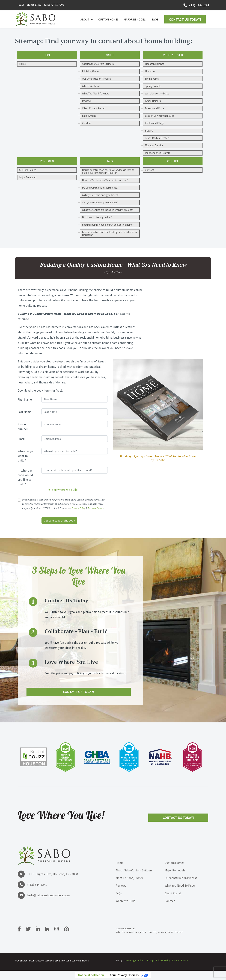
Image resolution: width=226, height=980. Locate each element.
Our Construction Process (96, 79)
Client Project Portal (93, 108)
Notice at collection (91, 975)
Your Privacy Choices (124, 975)
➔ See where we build (63, 490)
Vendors (87, 123)
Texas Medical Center (157, 138)
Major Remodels (135, 19)
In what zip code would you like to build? (25, 477)
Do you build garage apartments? (100, 188)
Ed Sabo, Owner (91, 71)
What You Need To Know (96, 93)
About (85, 19)
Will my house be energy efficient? (101, 195)
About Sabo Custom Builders (98, 64)
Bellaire (149, 131)
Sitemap (150, 960)
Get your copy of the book (59, 520)
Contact (149, 170)
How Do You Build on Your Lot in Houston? (105, 180)
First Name (25, 400)
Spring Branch (153, 86)
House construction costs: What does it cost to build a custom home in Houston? (108, 171)
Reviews (87, 101)
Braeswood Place (155, 108)
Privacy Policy (78, 508)
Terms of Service (96, 508)
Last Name (25, 412)
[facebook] (21, 930)
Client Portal (173, 893)
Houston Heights (154, 64)
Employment (89, 116)
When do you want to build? (26, 456)
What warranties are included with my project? (108, 210)
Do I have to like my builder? (97, 217)
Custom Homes (108, 19)
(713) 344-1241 (198, 5)
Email (21, 439)
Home (23, 64)
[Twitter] (30, 930)
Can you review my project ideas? (100, 202)
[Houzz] (49, 930)
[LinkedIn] (40, 930)
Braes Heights (153, 101)
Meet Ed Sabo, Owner (129, 878)
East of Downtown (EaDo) (159, 116)
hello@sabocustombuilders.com (49, 895)
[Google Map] (67, 930)
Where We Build (91, 86)
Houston (150, 71)
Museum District (154, 145)
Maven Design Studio (133, 960)
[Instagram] (59, 930)
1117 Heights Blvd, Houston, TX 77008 (41, 5)
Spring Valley (152, 79)
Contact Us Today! (185, 19)
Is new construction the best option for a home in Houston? (109, 233)
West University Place (157, 93)
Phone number (23, 427)
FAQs (155, 19)
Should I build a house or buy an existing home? (108, 225)
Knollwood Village (155, 123)
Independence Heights (158, 153)
